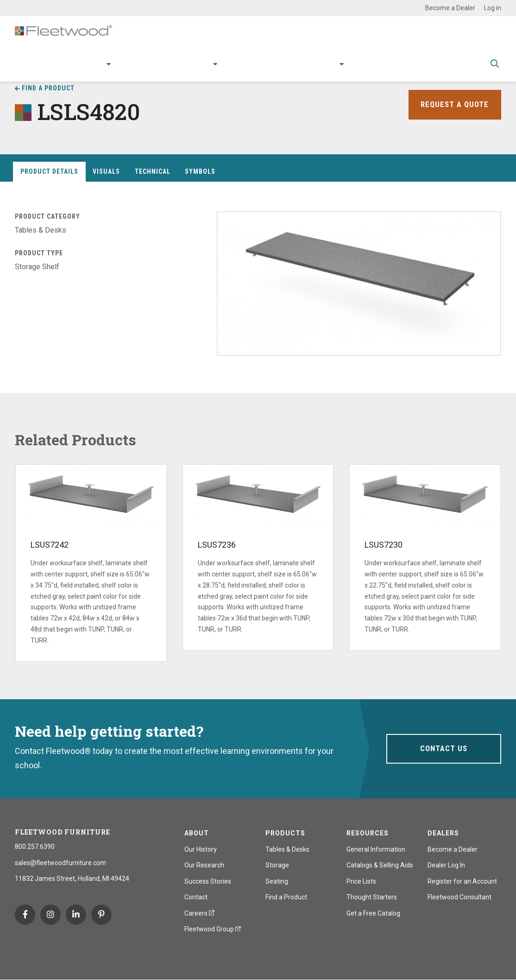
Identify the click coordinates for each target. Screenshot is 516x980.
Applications (126, 70)
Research (179, 70)
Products (66, 70)
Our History (201, 849)
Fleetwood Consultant (459, 897)
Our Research (204, 865)
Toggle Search (495, 71)
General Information (376, 849)
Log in (493, 8)
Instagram (50, 915)
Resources (236, 70)
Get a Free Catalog (373, 913)
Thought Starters (372, 897)
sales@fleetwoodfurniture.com (60, 863)
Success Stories (208, 881)
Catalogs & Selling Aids (380, 865)
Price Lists (361, 881)
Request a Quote (453, 104)
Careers (199, 913)
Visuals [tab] (106, 171)
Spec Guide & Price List (434, 70)
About (319, 70)
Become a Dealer (450, 8)
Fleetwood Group (213, 929)
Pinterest (101, 915)
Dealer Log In (446, 865)
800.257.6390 (35, 847)
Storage (277, 865)
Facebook (25, 915)
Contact (364, 70)
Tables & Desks (287, 849)
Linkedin (76, 915)
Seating (277, 881)
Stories (282, 70)
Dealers (443, 833)
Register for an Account (462, 881)
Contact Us (444, 749)
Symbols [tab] (200, 171)
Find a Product (286, 897)
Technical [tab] (153, 171)
